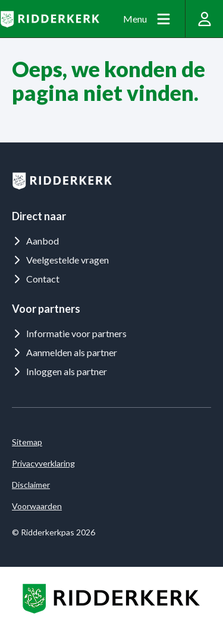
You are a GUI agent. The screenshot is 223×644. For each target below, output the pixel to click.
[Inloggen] (204, 19)
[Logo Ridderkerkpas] (50, 19)
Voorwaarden (37, 506)
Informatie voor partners (69, 333)
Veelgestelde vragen (60, 260)
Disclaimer (31, 485)
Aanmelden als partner (65, 352)
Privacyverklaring (43, 463)
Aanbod (35, 241)
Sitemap (27, 442)
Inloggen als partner (59, 371)
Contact (36, 279)
